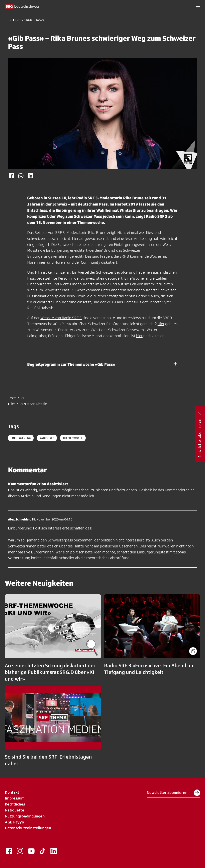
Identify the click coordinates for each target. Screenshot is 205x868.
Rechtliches (15, 804)
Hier (161, 324)
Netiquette (15, 810)
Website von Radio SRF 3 (61, 318)
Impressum (15, 798)
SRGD (28, 20)
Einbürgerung (21, 438)
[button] (198, 6)
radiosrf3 (47, 438)
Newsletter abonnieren (173, 793)
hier (139, 336)
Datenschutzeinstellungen (28, 828)
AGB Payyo (14, 822)
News (40, 20)
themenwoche (73, 438)
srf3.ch (130, 284)
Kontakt (12, 792)
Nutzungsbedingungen (25, 816)
